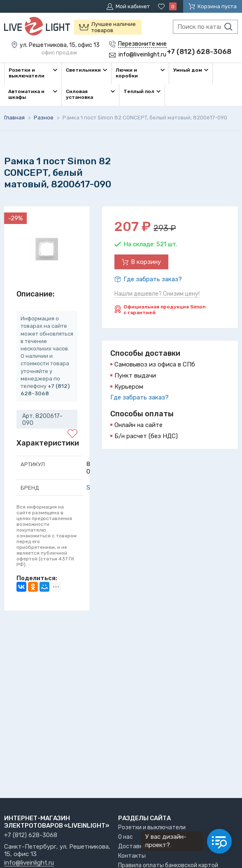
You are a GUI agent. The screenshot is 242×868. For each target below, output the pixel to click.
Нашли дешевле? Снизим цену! (157, 294)
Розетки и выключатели (152, 827)
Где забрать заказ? (153, 279)
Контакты (132, 856)
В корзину (146, 262)
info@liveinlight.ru (29, 863)
